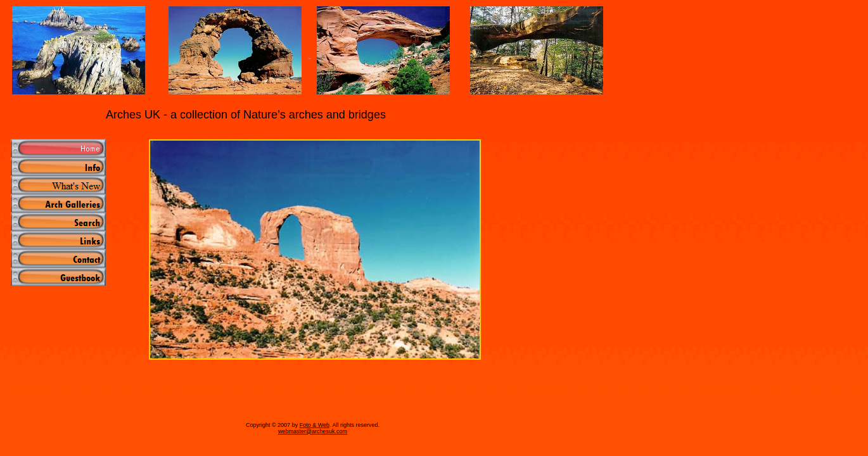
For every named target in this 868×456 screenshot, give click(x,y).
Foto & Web (315, 425)
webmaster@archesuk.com (313, 431)
